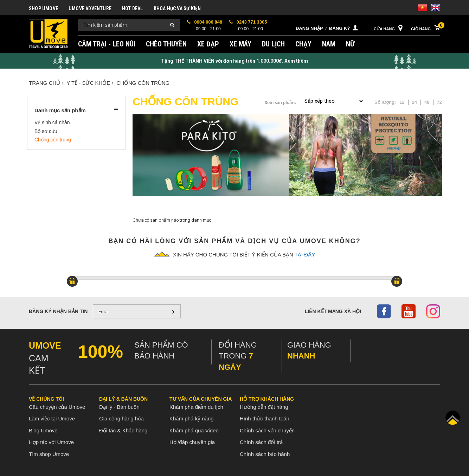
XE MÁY (240, 44)
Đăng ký (340, 28)
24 (415, 102)
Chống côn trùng (143, 83)
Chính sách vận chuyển (267, 430)
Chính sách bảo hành (265, 454)
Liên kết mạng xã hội (333, 311)
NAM (329, 44)
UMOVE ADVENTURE (90, 8)
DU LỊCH (273, 44)
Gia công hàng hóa (121, 418)
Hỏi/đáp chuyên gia (192, 442)
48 (427, 102)
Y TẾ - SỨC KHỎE (90, 83)
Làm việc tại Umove (52, 418)
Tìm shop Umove (49, 454)
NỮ (350, 44)
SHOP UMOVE (43, 8)
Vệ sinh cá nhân (52, 122)
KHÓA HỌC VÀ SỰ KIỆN (177, 8)
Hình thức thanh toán (265, 418)
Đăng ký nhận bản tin (58, 311)
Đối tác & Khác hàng (123, 430)
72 (439, 102)
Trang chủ (46, 83)
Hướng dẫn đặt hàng (264, 407)
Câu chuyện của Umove (57, 407)
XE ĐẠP (208, 44)
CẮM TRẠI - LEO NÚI (107, 44)
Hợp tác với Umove (51, 442)
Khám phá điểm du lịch (196, 407)
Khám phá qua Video (194, 430)
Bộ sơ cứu (46, 131)
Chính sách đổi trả (261, 442)
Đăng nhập (309, 28)
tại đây (305, 255)
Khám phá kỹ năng (192, 418)
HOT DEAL (133, 8)
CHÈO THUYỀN (166, 44)
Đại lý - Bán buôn (119, 407)
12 (402, 102)
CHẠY (303, 44)
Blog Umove (43, 430)
